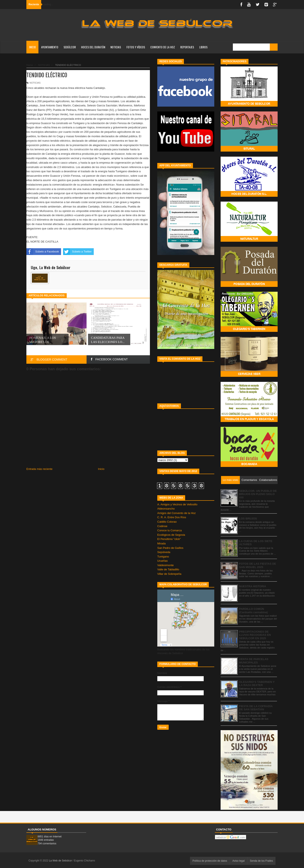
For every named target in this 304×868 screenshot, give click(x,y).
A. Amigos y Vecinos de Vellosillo (177, 504)
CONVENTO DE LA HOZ (163, 47)
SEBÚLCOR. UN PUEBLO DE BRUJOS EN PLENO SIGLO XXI (258, 494)
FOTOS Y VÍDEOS (136, 47)
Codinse (162, 526)
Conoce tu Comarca (170, 530)
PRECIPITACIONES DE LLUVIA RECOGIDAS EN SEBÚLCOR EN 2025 (255, 635)
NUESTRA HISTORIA (253, 586)
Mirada (161, 543)
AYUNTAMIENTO (50, 47)
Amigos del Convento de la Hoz (176, 513)
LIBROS (203, 47)
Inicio (33, 47)
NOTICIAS (116, 47)
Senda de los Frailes (261, 861)
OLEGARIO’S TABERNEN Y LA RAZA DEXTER (257, 684)
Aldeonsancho (166, 509)
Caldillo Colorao (167, 522)
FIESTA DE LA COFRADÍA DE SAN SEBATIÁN (256, 708)
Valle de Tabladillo (168, 569)
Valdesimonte (166, 565)
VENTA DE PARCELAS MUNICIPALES (254, 661)
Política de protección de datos (210, 861)
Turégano (163, 557)
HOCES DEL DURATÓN (93, 47)
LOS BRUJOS (248, 519)
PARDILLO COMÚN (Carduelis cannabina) (254, 611)
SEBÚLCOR (70, 47)
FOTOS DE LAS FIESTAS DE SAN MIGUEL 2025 (258, 565)
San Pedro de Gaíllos (170, 548)
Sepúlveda (164, 552)
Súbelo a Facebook (43, 252)
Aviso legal (239, 861)
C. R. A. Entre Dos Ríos (172, 517)
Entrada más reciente (39, 469)
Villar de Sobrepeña (169, 574)
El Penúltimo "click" (169, 539)
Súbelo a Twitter (77, 252)
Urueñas (162, 561)
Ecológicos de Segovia (171, 535)
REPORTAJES (187, 47)
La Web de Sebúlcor (61, 861)
